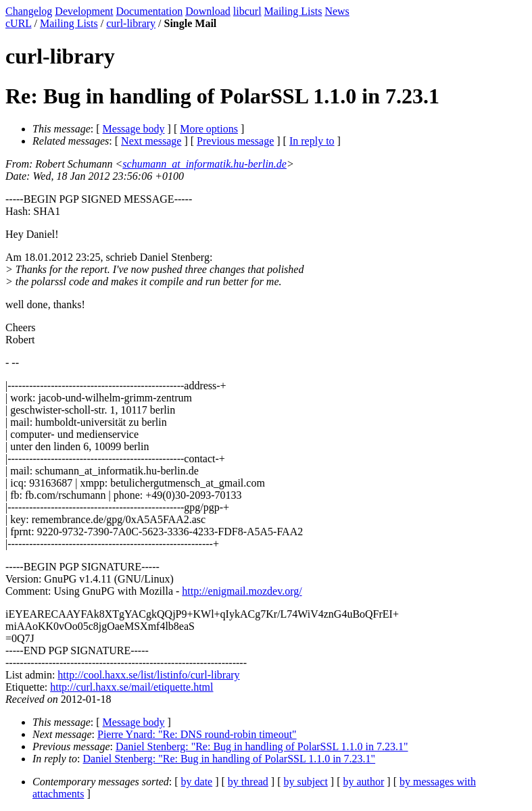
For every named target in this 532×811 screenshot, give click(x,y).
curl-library (131, 23)
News (337, 11)
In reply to (312, 141)
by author (363, 782)
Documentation (150, 11)
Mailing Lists (293, 11)
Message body (134, 129)
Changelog (29, 11)
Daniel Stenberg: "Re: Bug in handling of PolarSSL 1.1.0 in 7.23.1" (262, 746)
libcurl (247, 11)
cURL (19, 23)
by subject (306, 782)
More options (209, 129)
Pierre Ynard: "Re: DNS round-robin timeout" (197, 734)
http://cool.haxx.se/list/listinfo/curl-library (148, 675)
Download (208, 11)
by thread (248, 782)
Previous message (235, 141)
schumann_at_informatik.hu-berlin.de (204, 164)
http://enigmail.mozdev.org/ (242, 591)
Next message (151, 141)
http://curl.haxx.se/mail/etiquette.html (131, 687)
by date (197, 782)
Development (84, 11)
